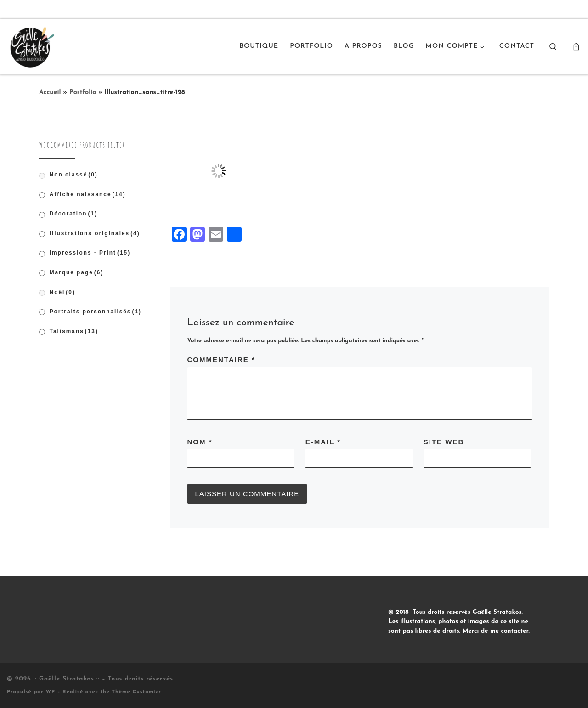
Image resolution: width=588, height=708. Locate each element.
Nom (200, 442)
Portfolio (83, 93)
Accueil (50, 93)
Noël (62, 292)
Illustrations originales (95, 233)
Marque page (77, 272)
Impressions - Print (90, 253)
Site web (444, 442)
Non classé (74, 175)
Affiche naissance (88, 194)
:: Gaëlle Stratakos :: (67, 679)
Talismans (74, 331)
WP (50, 692)
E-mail (323, 442)
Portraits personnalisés (96, 312)
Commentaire (221, 360)
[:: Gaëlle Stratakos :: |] (31, 45)
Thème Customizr (137, 692)
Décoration (73, 214)
